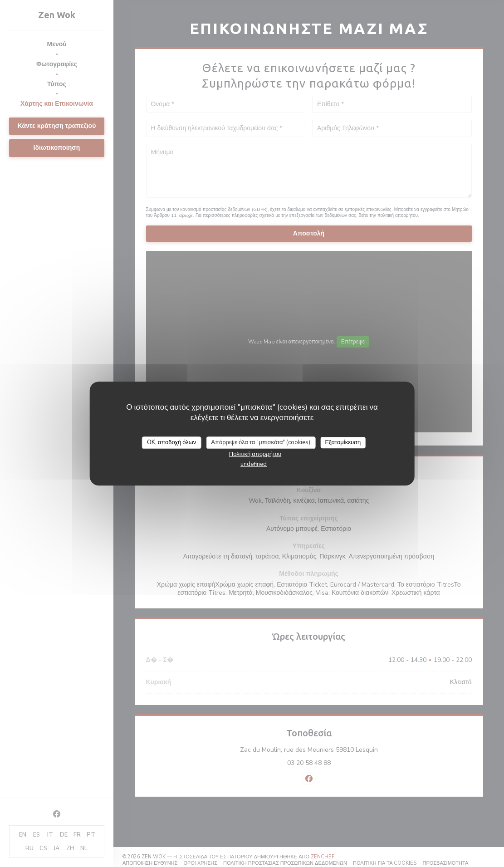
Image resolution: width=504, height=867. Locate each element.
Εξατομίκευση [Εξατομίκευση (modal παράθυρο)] (343, 442)
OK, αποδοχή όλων (172, 442)
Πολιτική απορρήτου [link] (255, 454)
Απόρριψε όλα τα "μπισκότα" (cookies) (261, 442)
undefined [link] (254, 464)
